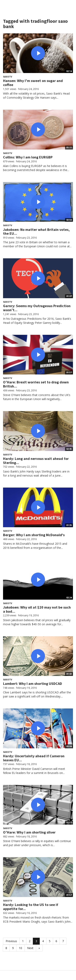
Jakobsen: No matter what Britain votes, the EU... (36, 232)
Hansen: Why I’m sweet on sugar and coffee (33, 83)
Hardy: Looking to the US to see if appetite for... (31, 907)
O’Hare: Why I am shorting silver (29, 832)
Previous (11, 941)
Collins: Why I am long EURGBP (28, 157)
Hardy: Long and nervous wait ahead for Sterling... (36, 461)
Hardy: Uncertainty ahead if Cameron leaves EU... (34, 758)
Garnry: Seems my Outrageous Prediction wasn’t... (37, 308)
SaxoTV (8, 77)
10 (20, 948)
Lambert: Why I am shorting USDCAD (33, 684)
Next (30, 948)
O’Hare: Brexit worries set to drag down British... (36, 384)
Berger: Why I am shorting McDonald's (34, 535)
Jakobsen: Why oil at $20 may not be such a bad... (37, 609)
